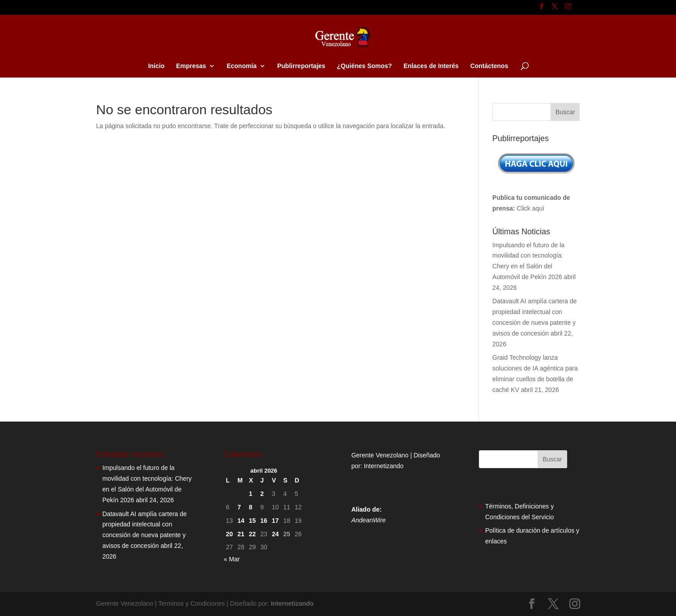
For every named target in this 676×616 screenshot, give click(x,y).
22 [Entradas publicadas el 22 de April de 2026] (252, 534)
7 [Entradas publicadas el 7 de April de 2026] (239, 507)
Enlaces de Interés (431, 66)
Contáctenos (489, 66)
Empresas (191, 66)
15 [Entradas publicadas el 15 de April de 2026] (252, 521)
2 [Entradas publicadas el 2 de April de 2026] (262, 494)
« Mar (232, 559)
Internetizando (384, 466)
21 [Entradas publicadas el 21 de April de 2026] (241, 534)
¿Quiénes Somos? (364, 66)
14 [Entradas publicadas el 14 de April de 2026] (241, 521)
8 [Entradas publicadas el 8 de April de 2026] (250, 507)
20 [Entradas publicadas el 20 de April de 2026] (229, 534)
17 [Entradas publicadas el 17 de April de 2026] (276, 521)
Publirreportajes (301, 66)
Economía (242, 66)
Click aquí (531, 208)
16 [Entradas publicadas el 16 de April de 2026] (264, 521)
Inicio (157, 66)
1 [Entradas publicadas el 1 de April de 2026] (250, 494)
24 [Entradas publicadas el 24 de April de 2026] (276, 534)
